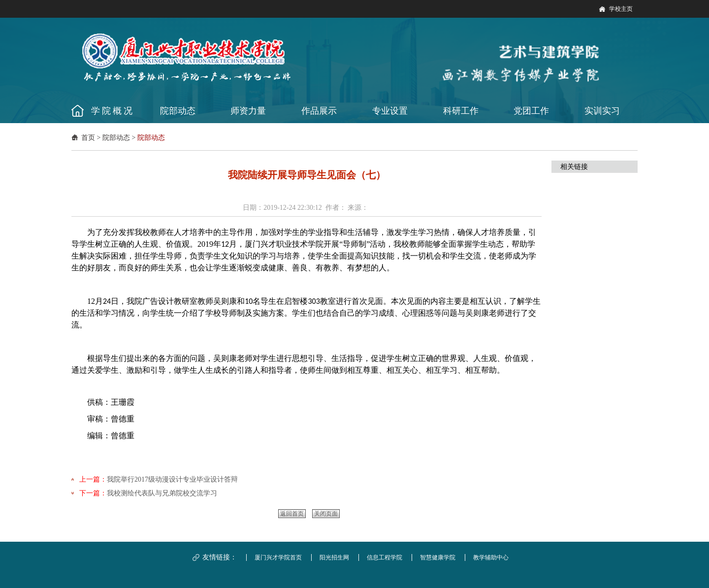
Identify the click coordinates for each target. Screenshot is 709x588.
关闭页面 (326, 514)
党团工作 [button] (531, 111)
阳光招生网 (334, 557)
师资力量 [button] (248, 111)
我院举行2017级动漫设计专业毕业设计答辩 (172, 479)
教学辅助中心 (491, 557)
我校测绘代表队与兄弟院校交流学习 (162, 493)
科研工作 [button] (461, 111)
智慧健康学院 (438, 557)
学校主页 (621, 9)
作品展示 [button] (319, 111)
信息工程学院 (385, 557)
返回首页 (292, 514)
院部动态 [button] (178, 111)
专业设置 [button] (390, 111)
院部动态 (116, 138)
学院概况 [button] (113, 111)
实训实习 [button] (602, 111)
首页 (88, 138)
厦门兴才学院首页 (278, 557)
